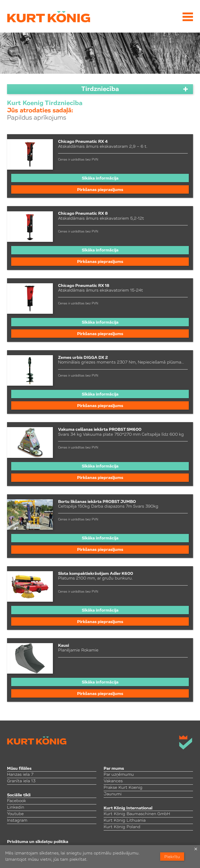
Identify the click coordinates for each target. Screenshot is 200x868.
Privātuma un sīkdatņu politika (38, 842)
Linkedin (16, 808)
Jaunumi (113, 794)
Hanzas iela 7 (20, 775)
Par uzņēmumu (119, 775)
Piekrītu (172, 857)
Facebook (17, 801)
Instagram (17, 821)
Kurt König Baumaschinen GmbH (137, 814)
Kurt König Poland (122, 827)
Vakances (113, 781)
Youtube (15, 814)
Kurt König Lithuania (125, 821)
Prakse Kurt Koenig (123, 788)
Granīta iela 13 (21, 781)
